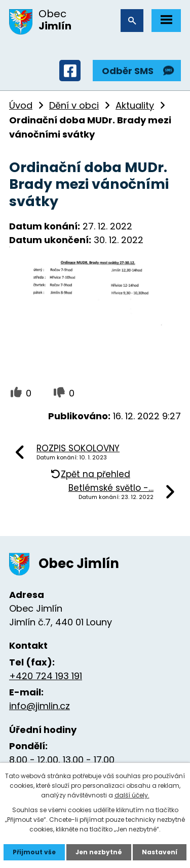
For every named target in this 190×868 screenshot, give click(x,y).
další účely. (132, 795)
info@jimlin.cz (40, 706)
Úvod (21, 105)
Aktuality (135, 105)
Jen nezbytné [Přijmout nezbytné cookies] (99, 852)
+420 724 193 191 (46, 676)
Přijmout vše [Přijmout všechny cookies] (34, 852)
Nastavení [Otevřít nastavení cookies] (160, 852)
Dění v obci (74, 105)
